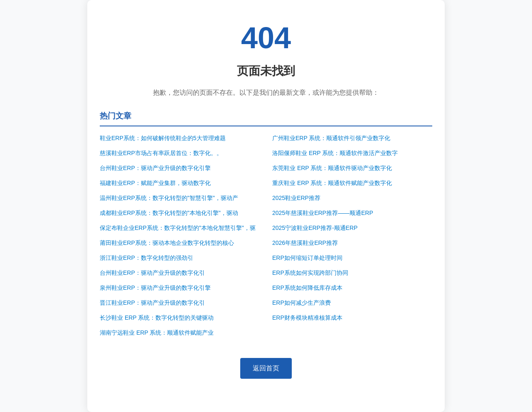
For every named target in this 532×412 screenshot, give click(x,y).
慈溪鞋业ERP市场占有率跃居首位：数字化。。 (161, 153)
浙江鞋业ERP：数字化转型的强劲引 (147, 258)
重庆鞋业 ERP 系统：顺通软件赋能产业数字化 (332, 183)
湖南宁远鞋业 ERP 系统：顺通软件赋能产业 (157, 333)
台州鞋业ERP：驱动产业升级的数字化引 (152, 273)
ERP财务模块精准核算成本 (307, 318)
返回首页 (266, 368)
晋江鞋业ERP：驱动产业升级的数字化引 (152, 303)
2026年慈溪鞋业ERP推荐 (305, 243)
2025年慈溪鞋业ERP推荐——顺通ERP (323, 213)
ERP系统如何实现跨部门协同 (310, 273)
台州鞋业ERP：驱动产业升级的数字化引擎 (155, 168)
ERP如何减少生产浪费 (302, 303)
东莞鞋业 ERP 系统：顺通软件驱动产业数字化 (332, 168)
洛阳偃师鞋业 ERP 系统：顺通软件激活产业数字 (335, 153)
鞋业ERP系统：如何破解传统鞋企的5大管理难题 (163, 138)
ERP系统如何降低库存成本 (307, 288)
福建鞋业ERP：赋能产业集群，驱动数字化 (155, 183)
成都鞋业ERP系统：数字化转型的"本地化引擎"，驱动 (169, 213)
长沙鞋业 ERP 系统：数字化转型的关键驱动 (157, 318)
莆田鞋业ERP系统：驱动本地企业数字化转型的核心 (167, 243)
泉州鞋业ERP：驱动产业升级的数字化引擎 (155, 288)
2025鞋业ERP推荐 (296, 198)
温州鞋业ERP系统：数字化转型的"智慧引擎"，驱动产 (169, 198)
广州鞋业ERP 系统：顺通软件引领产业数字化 (331, 138)
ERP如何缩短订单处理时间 (307, 258)
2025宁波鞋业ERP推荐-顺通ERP (315, 228)
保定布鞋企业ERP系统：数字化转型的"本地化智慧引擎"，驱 (178, 228)
